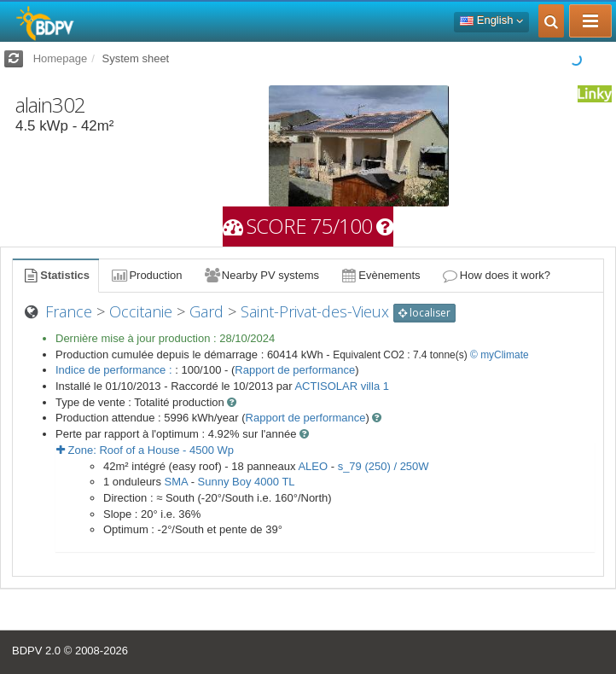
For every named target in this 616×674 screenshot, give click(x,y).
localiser (424, 313)
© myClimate (500, 355)
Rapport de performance (295, 370)
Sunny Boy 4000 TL (247, 482)
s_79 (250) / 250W (384, 466)
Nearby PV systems (261, 275)
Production (146, 275)
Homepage (61, 58)
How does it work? (496, 275)
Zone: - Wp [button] (145, 450)
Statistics (55, 275)
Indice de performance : (115, 370)
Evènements (380, 275)
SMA (176, 482)
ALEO (313, 466)
